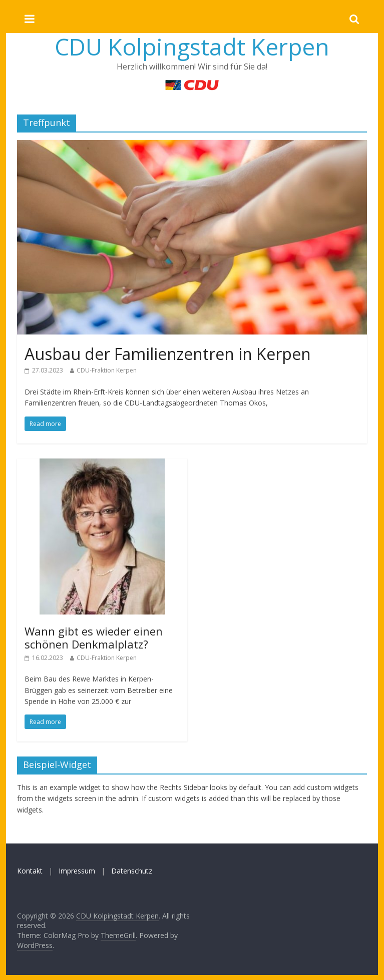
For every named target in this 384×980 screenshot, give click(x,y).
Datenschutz (132, 871)
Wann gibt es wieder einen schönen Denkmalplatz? (94, 637)
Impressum (77, 871)
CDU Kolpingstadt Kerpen (192, 46)
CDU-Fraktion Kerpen (107, 370)
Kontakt (30, 871)
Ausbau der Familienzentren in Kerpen (168, 354)
